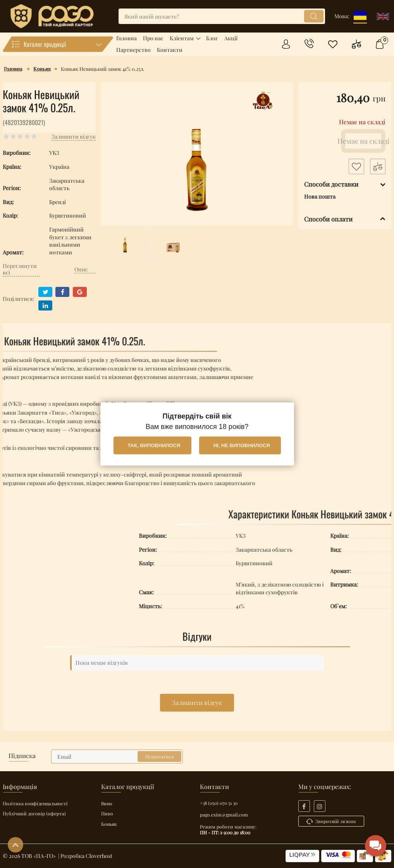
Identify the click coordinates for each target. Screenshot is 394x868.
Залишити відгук (197, 702)
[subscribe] (117, 756)
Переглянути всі (20, 270)
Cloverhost (99, 856)
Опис (81, 270)
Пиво (107, 813)
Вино (107, 803)
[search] (222, 16)
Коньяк (109, 824)
